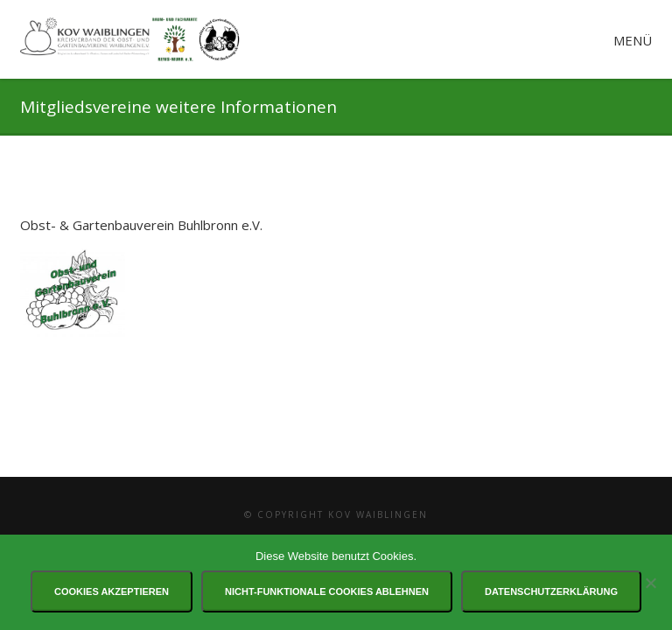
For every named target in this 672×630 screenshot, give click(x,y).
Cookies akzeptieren (112, 591)
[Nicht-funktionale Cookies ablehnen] (650, 583)
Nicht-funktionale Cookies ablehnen (327, 591)
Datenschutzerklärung (551, 591)
